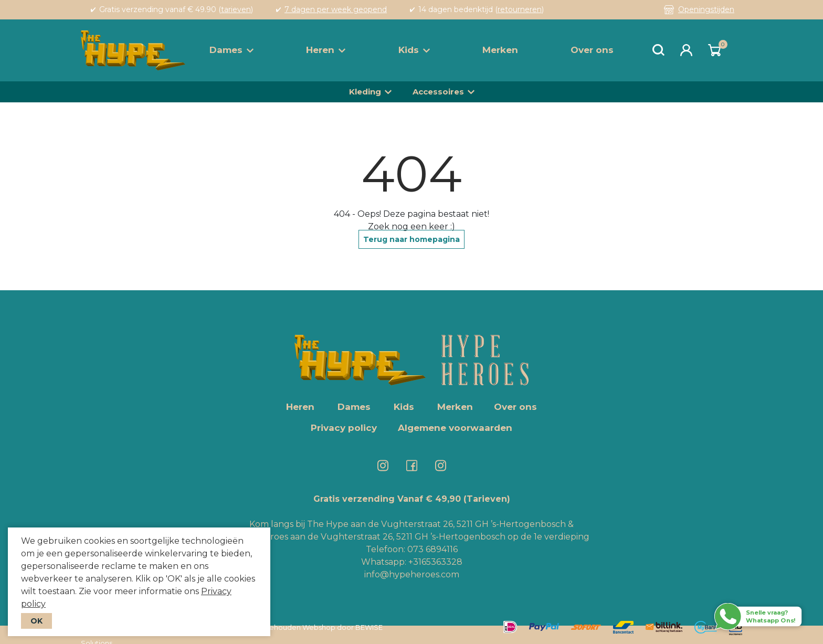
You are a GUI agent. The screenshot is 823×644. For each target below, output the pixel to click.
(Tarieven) (487, 499)
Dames (231, 50)
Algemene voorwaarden (455, 428)
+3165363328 (434, 562)
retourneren (520, 9)
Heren (326, 50)
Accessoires (438, 92)
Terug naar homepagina (411, 239)
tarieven (236, 9)
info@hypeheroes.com (412, 574)
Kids (414, 50)
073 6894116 (432, 549)
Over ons (592, 50)
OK (36, 621)
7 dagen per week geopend (336, 9)
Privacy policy (344, 428)
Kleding (365, 92)
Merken (500, 50)
